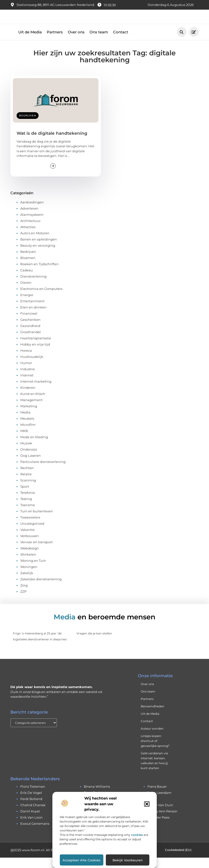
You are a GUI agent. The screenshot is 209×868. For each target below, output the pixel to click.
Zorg (24, 596)
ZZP (23, 602)
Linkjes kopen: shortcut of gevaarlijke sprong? (155, 751)
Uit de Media (30, 42)
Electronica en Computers (41, 299)
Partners (55, 42)
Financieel (29, 324)
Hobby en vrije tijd (35, 355)
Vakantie (27, 540)
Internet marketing (36, 392)
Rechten (27, 478)
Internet (27, 386)
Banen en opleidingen (39, 250)
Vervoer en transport (36, 552)
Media (25, 423)
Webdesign (30, 559)
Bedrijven (28, 126)
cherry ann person (162, 822)
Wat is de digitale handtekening (52, 144)
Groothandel (31, 342)
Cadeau (27, 281)
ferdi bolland (31, 809)
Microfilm (28, 435)
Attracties (28, 237)
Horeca (26, 361)
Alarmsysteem (32, 225)
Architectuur (30, 231)
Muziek (26, 454)
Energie (27, 305)
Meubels (27, 429)
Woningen (29, 577)
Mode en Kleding (34, 447)
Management (31, 410)
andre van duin (160, 816)
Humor (26, 373)
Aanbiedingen (32, 213)
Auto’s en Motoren (35, 243)
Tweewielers (30, 528)
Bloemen (28, 268)
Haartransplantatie (36, 348)
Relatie (26, 484)
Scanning (28, 491)
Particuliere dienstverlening (43, 472)
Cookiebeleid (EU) (178, 860)
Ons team (99, 42)
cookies (137, 835)
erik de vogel (31, 803)
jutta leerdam (159, 803)
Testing (26, 509)
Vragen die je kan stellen (94, 644)
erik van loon (31, 828)
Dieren (26, 293)
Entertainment (32, 311)
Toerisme (28, 515)
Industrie (28, 379)
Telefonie (28, 503)
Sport (25, 497)
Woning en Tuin (33, 571)
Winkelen (28, 565)
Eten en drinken (33, 318)
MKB (24, 441)
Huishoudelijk (32, 367)
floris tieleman (33, 797)
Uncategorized (32, 534)
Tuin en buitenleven (37, 521)
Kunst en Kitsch (33, 404)
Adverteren (29, 219)
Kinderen (28, 398)
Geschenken (30, 330)
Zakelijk (27, 583)
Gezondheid (30, 336)
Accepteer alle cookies (81, 860)
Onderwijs (29, 460)
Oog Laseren (31, 466)
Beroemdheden (152, 717)
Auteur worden (152, 739)
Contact (121, 42)
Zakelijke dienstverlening (41, 589)
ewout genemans (35, 834)
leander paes (158, 828)
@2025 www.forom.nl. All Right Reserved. (43, 860)
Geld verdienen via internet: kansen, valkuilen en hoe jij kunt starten (154, 771)
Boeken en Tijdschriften (39, 274)
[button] (147, 804)
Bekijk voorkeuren (128, 860)
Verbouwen (30, 546)
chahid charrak (33, 816)
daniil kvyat (30, 822)
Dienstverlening (33, 287)
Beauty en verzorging (38, 256)
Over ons (76, 42)
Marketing (29, 416)
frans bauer (157, 797)
